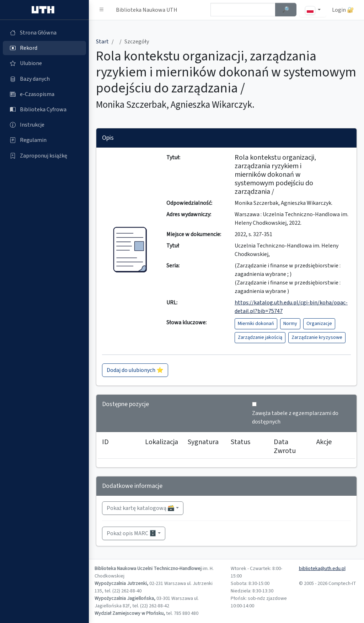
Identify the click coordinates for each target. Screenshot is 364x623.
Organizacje (319, 324)
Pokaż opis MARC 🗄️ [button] (132, 533)
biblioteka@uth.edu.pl (322, 569)
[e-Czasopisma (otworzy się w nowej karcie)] (44, 94)
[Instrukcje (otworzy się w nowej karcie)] (44, 125)
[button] (102, 10)
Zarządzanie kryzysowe (317, 337)
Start (102, 42)
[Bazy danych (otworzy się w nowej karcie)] (44, 79)
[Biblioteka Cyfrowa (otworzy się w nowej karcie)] (44, 110)
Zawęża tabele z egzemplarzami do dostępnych (295, 417)
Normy (290, 324)
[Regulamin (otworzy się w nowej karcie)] (44, 140)
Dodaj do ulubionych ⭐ (135, 370)
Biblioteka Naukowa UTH (147, 10)
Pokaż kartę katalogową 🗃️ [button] (141, 508)
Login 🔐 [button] (343, 10)
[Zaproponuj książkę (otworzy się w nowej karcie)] (44, 156)
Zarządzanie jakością (260, 337)
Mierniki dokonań (256, 324)
